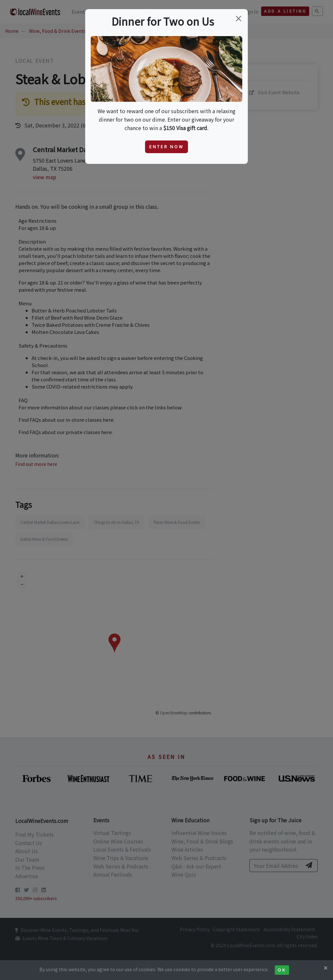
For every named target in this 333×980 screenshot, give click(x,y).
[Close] (326, 968)
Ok (282, 970)
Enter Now (166, 146)
